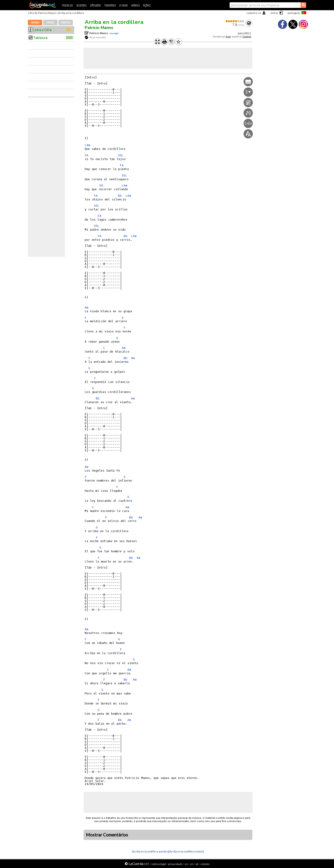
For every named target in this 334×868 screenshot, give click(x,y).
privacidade (175, 864)
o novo (124, 5)
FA (87, 155)
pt (197, 864)
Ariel (228, 37)
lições (147, 5)
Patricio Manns (99, 28)
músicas (67, 5)
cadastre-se (254, 13)
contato (205, 864)
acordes (81, 5)
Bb (120, 196)
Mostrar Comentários (107, 835)
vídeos (135, 5)
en (192, 864)
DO (101, 185)
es (186, 864)
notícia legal (159, 864)
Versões (35, 23)
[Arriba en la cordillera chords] (186, 851)
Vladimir (247, 37)
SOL (121, 155)
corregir (114, 33)
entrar (274, 13)
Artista (50, 23)
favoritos (110, 5)
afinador (95, 5)
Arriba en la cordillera (114, 22)
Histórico (66, 23)
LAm (87, 145)
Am (87, 307)
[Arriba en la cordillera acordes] (150, 851)
